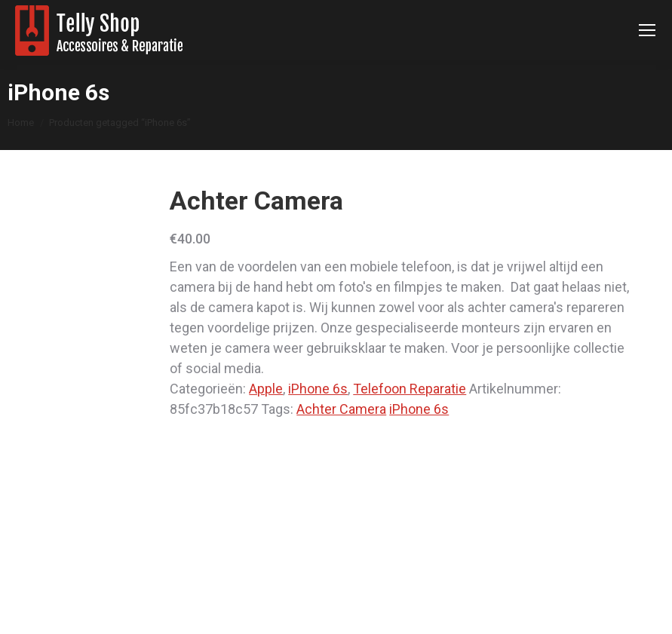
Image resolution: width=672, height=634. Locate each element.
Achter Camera (341, 409)
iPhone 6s (318, 389)
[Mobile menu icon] (647, 30)
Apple (266, 389)
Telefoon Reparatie (410, 389)
